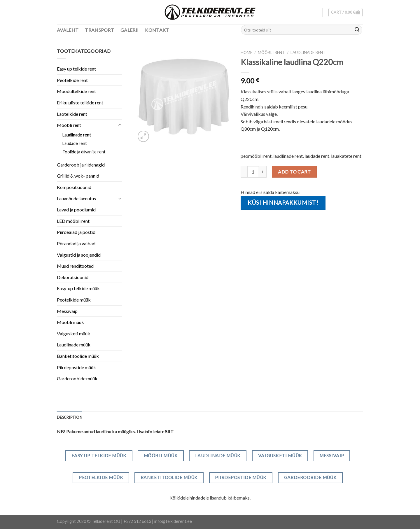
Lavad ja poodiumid (76, 210)
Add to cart (294, 172)
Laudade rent (75, 143)
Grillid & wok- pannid (78, 176)
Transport (99, 30)
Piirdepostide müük (76, 367)
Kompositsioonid (74, 187)
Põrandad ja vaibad (76, 243)
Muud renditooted (75, 266)
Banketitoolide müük (78, 356)
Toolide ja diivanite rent (84, 152)
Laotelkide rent (72, 114)
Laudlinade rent (308, 52)
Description (70, 417)
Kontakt (157, 30)
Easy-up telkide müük (78, 288)
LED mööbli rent (73, 221)
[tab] (70, 417)
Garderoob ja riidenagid (81, 165)
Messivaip (67, 311)
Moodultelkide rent (76, 91)
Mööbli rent (271, 52)
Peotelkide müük (74, 300)
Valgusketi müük (73, 333)
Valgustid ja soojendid (79, 255)
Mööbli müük (70, 322)
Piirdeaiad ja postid (76, 232)
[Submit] (357, 30)
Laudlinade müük (74, 345)
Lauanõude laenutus (76, 198)
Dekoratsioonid (73, 277)
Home (246, 52)
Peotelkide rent (72, 80)
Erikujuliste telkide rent (80, 103)
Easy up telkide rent (76, 69)
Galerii (129, 30)
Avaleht (68, 30)
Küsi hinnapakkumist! (283, 203)
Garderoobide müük (77, 378)
